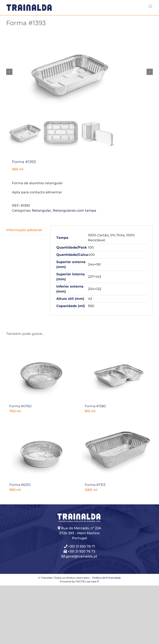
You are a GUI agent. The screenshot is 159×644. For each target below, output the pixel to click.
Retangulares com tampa (75, 210)
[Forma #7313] (117, 450)
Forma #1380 (95, 406)
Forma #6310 (20, 485)
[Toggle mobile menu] (151, 6)
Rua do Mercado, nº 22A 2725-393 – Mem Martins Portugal (80, 534)
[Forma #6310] (42, 450)
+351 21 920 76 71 (82, 547)
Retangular (42, 210)
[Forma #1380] (117, 371)
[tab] (25, 230)
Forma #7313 (95, 485)
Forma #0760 (20, 406)
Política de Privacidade (106, 578)
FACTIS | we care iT (87, 582)
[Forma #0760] (42, 371)
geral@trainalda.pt (79, 557)
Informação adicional (24, 230)
